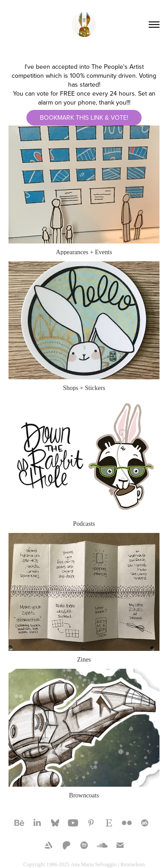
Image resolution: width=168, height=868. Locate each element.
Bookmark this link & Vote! (84, 117)
